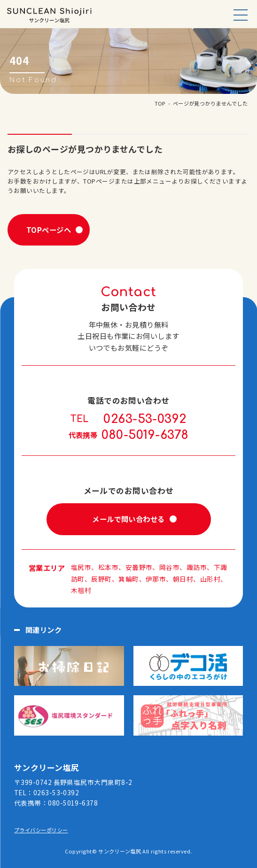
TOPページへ (49, 230)
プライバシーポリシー (41, 830)
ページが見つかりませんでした (210, 103)
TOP (160, 103)
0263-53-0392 (145, 419)
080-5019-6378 (145, 435)
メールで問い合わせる (128, 519)
